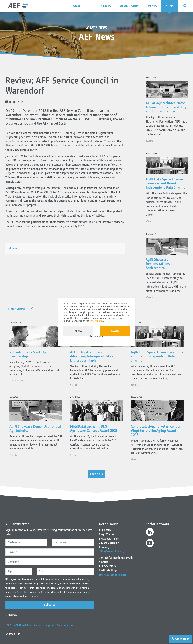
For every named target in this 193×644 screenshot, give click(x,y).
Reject (78, 331)
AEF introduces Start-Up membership (29, 360)
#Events (14, 248)
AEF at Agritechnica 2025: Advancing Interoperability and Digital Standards (166, 109)
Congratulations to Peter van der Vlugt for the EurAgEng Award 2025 (157, 439)
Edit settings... (96, 339)
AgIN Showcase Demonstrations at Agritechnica (160, 268)
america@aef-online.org (114, 575)
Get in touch (179, 638)
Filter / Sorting (17, 314)
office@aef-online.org (112, 551)
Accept (115, 331)
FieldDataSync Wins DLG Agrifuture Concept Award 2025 (96, 437)
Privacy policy (96, 321)
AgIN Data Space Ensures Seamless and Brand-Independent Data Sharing (166, 188)
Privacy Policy (24, 592)
